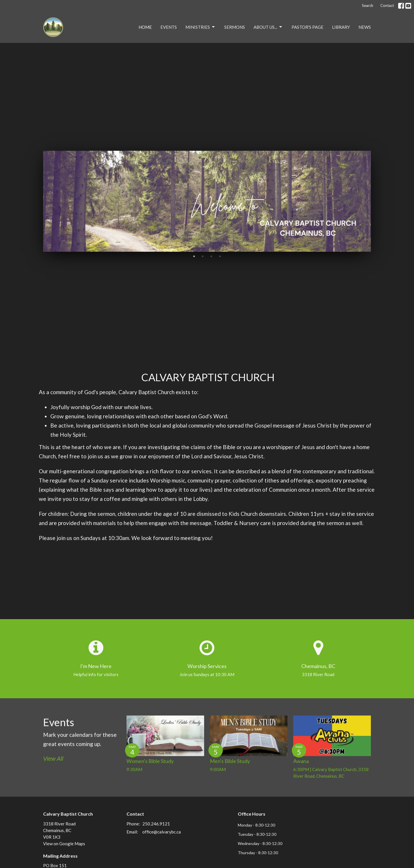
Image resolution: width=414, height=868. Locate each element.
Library (341, 27)
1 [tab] (194, 256)
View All (53, 759)
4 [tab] (220, 256)
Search (368, 5)
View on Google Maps (64, 844)
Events (169, 27)
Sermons (235, 27)
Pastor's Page (307, 27)
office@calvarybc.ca (162, 832)
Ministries (201, 27)
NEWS (365, 27)
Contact (387, 5)
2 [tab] (203, 256)
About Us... (268, 27)
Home (145, 27)
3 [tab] (211, 256)
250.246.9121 (156, 824)
